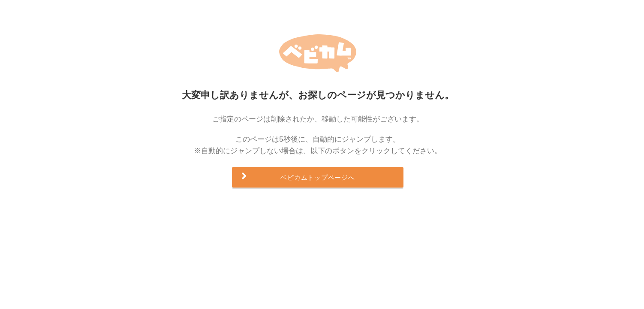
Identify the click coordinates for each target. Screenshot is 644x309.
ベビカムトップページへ (317, 177)
